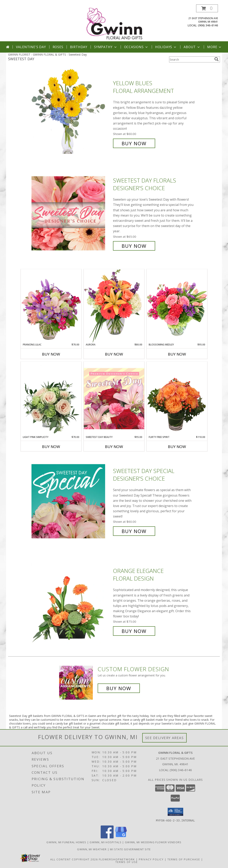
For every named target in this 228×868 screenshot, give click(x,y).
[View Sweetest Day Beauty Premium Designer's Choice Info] (114, 398)
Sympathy (106, 47)
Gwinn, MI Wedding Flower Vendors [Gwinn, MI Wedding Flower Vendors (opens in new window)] (153, 842)
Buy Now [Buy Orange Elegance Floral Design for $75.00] (134, 631)
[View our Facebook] (107, 837)
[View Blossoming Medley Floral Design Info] (177, 306)
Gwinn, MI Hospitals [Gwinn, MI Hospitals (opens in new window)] (106, 842)
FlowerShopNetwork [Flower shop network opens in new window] (117, 859)
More (215, 47)
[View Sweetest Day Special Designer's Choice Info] (71, 501)
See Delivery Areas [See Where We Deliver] (165, 738)
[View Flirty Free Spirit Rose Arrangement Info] (177, 398)
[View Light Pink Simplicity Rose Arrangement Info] (51, 398)
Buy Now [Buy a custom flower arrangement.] (119, 688)
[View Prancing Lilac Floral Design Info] (51, 306)
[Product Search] (191, 59)
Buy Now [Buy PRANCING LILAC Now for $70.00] (51, 354)
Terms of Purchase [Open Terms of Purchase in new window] (184, 859)
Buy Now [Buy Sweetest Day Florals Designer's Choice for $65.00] (134, 246)
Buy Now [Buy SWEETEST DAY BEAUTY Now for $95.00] (114, 447)
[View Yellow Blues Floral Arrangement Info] (71, 113)
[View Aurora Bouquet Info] (114, 306)
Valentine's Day (31, 47)
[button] (207, 8)
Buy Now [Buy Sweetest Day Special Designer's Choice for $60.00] (134, 531)
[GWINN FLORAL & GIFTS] (114, 23)
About (192, 47)
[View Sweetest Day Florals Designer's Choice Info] (71, 213)
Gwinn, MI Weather (92, 849)
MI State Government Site (130, 849)
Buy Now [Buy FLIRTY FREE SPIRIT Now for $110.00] (177, 447)
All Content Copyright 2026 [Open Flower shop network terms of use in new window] (74, 859)
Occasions (136, 47)
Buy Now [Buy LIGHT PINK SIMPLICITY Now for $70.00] (51, 447)
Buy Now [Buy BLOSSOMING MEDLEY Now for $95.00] (177, 354)
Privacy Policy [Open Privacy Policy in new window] (151, 859)
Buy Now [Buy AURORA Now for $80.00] (114, 354)
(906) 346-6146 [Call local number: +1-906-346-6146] (208, 25)
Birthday (79, 47)
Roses (58, 47)
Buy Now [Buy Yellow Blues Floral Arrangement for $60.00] (134, 143)
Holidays (166, 47)
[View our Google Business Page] (121, 837)
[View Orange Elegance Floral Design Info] (71, 601)
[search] (216, 59)
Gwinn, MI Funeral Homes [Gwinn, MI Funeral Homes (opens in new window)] (66, 842)
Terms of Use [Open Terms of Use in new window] (127, 862)
